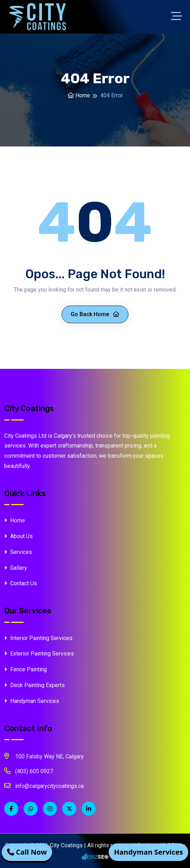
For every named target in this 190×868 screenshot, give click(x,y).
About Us (18, 536)
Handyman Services (32, 701)
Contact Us (21, 583)
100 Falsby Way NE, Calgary (44, 756)
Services (18, 552)
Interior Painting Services (38, 638)
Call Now (27, 852)
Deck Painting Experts (34, 685)
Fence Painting (26, 669)
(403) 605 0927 (29, 771)
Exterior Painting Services (39, 654)
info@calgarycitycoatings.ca (44, 785)
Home (79, 95)
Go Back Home (95, 314)
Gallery (16, 568)
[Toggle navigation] (178, 17)
